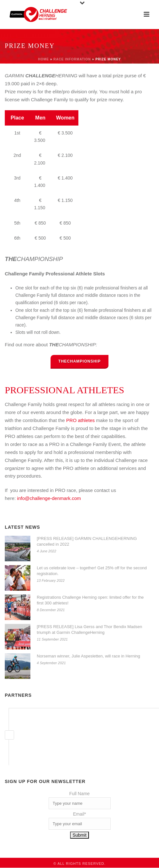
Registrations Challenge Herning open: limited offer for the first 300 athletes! (90, 600)
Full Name (80, 794)
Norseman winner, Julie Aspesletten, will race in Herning (88, 656)
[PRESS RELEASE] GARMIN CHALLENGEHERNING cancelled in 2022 (87, 541)
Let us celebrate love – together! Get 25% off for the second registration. (92, 571)
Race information (72, 59)
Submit (80, 835)
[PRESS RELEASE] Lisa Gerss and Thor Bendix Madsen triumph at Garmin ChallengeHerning (89, 630)
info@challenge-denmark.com (49, 498)
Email (79, 814)
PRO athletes (80, 420)
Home (44, 59)
